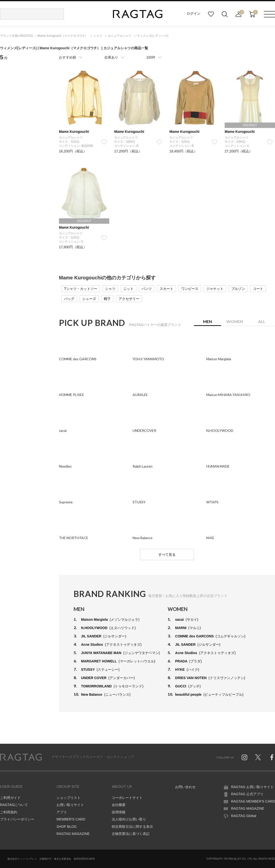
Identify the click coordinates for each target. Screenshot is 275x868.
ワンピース (190, 289)
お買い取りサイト (70, 805)
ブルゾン (238, 289)
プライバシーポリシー (17, 819)
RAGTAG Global (244, 816)
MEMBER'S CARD (71, 819)
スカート (166, 289)
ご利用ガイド (10, 798)
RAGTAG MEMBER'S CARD (253, 801)
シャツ (110, 289)
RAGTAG (21, 757)
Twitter (258, 757)
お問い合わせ (185, 787)
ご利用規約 (9, 812)
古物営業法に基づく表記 (131, 834)
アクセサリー (129, 299)
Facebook (272, 757)
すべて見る (167, 555)
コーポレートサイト (127, 798)
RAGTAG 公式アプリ (247, 794)
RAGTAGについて (14, 805)
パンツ (147, 289)
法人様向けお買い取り (129, 819)
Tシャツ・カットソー (81, 289)
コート (258, 289)
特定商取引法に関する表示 (132, 827)
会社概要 (119, 805)
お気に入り (211, 14)
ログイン (193, 13)
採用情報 (119, 812)
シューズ (89, 299)
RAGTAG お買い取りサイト (252, 787)
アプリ (62, 812)
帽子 (107, 299)
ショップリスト (69, 798)
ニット (128, 289)
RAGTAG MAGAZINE (73, 834)
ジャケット (215, 289)
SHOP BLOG (67, 827)
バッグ (69, 299)
